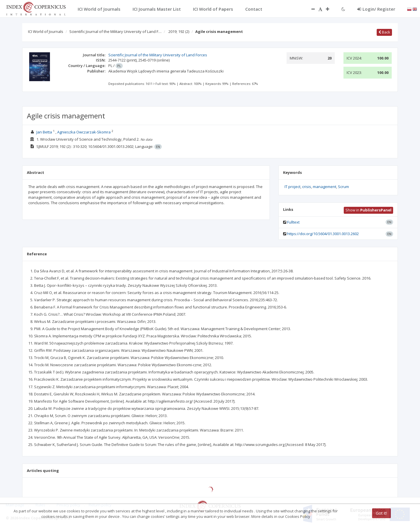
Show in (368, 210)
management (325, 187)
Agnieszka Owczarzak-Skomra (84, 132)
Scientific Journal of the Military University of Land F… (115, 31)
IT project (292, 187)
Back (384, 32)
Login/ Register (376, 9)
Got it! (381, 513)
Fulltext (293, 222)
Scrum (343, 187)
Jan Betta (44, 132)
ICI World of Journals (46, 31)
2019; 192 (179, 31)
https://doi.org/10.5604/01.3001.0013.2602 (323, 234)
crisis (307, 187)
